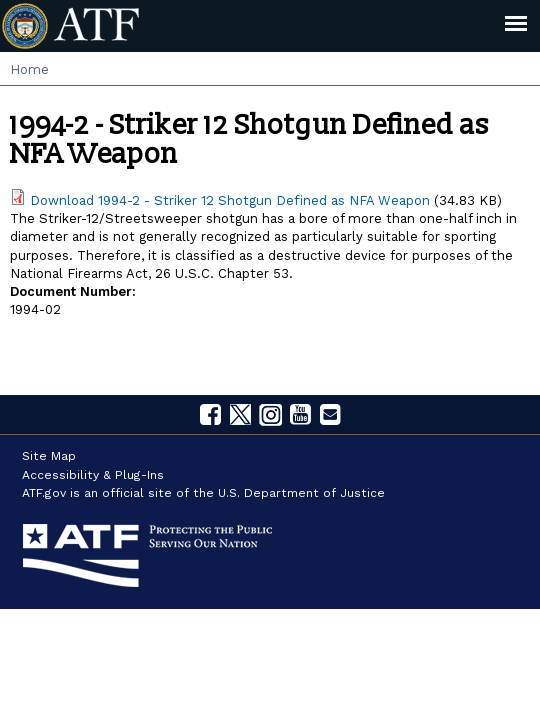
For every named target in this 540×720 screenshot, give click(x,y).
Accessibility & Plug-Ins (93, 475)
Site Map (49, 456)
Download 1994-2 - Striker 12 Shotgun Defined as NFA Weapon (230, 200)
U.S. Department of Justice (301, 493)
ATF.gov (44, 493)
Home (29, 69)
